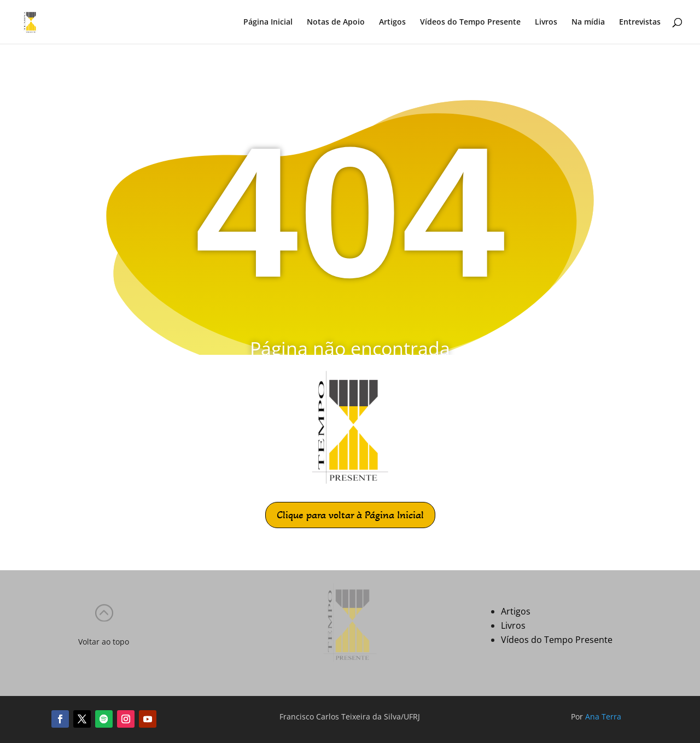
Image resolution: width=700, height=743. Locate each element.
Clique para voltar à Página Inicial (350, 515)
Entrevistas (640, 22)
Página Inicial (268, 22)
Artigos (392, 22)
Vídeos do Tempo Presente (470, 22)
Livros (546, 22)
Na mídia (588, 22)
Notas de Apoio (336, 22)
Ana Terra (603, 716)
